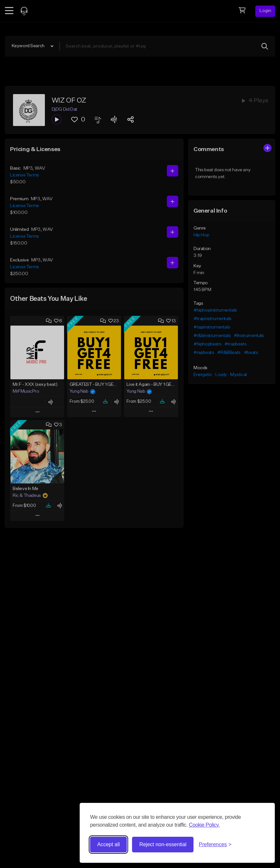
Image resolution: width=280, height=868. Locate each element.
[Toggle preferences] (215, 845)
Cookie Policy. (204, 825)
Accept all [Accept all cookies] (108, 844)
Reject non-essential (163, 844)
